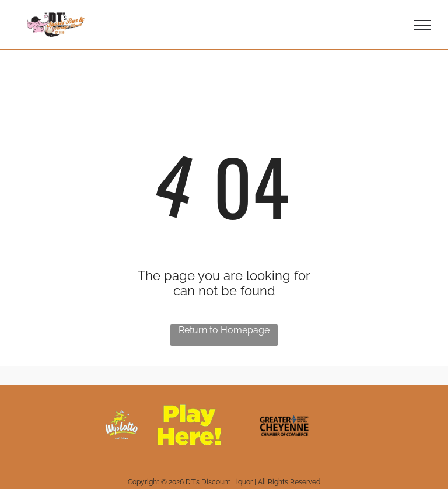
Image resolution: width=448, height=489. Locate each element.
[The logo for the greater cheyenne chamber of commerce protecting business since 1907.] (284, 425)
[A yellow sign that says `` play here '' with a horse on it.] (164, 425)
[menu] (422, 25)
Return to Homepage (224, 330)
